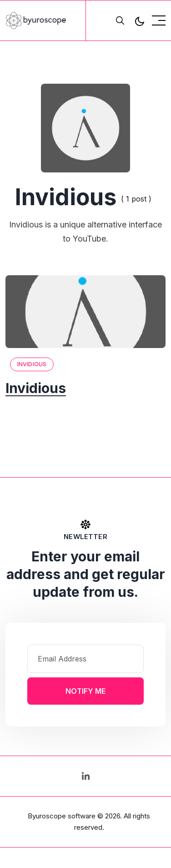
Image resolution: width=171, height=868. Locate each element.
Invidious (32, 364)
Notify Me (85, 691)
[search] (120, 20)
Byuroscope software (62, 816)
